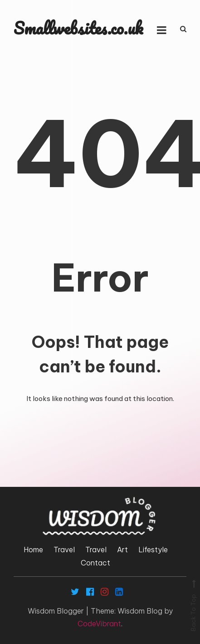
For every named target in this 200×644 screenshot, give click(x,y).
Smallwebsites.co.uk (78, 28)
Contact (95, 563)
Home (33, 550)
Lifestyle (153, 550)
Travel (64, 550)
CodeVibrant (99, 624)
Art (122, 550)
